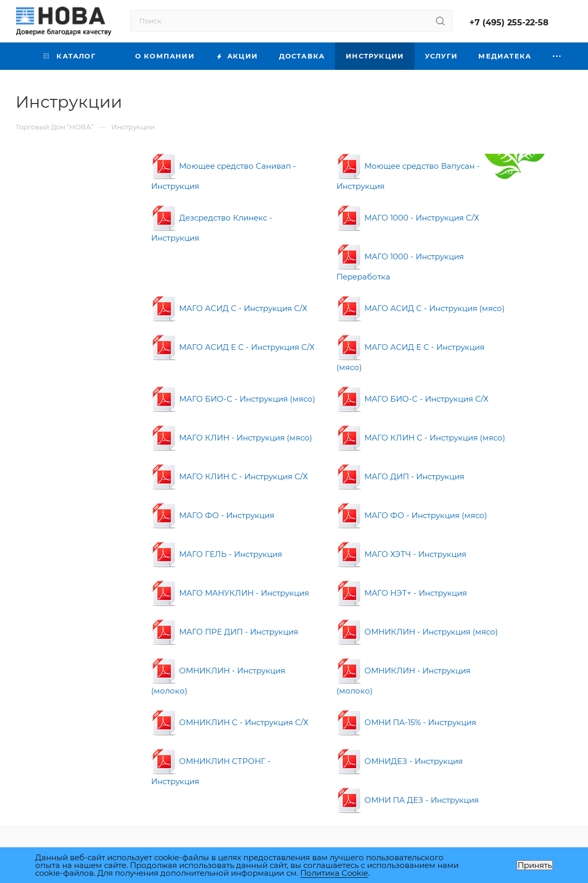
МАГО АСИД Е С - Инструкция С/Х (233, 347)
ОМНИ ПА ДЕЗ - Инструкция (408, 800)
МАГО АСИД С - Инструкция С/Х (229, 308)
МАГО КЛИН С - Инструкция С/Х (230, 476)
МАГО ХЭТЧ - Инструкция (401, 554)
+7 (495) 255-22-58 (509, 23)
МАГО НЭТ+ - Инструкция (402, 593)
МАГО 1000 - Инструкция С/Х (408, 218)
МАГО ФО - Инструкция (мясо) (412, 515)
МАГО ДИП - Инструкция (400, 476)
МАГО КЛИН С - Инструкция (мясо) (421, 438)
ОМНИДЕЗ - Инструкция (400, 761)
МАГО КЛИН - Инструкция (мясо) (232, 438)
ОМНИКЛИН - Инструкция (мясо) (417, 632)
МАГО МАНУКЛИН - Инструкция (230, 593)
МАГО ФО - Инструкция (213, 515)
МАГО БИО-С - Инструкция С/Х (413, 399)
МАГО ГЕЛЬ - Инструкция (217, 554)
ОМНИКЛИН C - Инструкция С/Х (230, 722)
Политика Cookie (334, 873)
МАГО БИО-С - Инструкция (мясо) (233, 399)
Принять (535, 865)
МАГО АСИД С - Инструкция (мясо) (421, 308)
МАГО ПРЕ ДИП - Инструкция (225, 632)
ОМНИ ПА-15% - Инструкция (406, 722)
